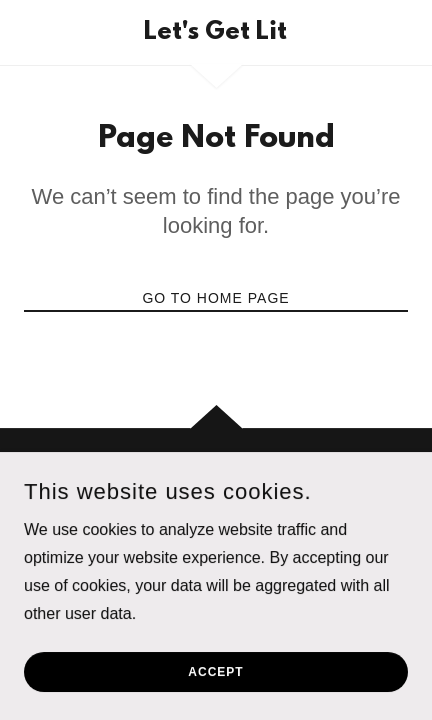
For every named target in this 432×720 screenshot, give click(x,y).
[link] (216, 32)
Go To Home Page (215, 298)
